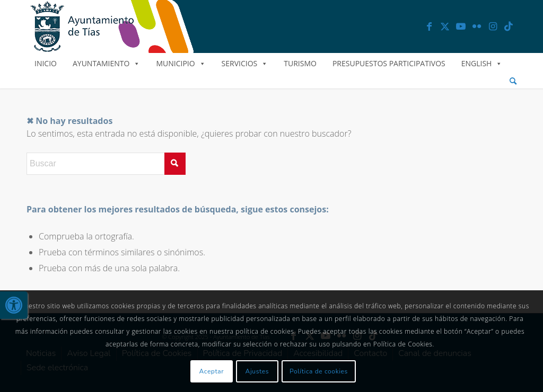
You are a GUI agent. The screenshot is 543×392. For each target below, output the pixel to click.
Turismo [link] (300, 63)
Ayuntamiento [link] (106, 63)
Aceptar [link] (212, 371)
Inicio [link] (46, 63)
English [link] (482, 63)
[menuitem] (513, 81)
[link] (14, 305)
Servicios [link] (245, 63)
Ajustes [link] (257, 371)
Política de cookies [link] (319, 371)
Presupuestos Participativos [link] (389, 63)
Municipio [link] (181, 63)
